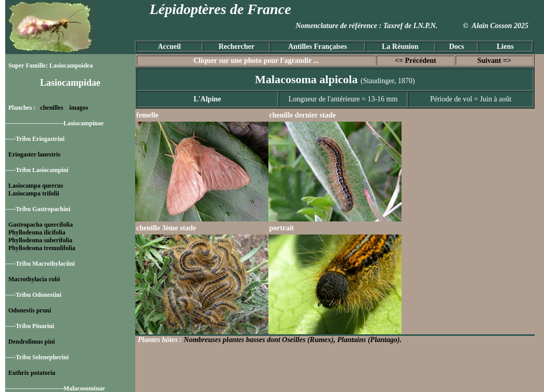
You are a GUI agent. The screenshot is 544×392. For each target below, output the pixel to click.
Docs (456, 47)
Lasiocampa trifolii (34, 193)
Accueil (169, 47)
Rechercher (236, 47)
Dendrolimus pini (31, 342)
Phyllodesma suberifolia (40, 240)
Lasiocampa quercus (36, 186)
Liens (505, 47)
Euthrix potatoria (32, 373)
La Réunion (400, 47)
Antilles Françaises (318, 47)
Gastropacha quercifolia (41, 225)
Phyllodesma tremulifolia (42, 248)
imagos (79, 108)
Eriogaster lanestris (34, 154)
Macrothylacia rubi (34, 279)
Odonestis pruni (30, 310)
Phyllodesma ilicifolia (37, 232)
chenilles (51, 108)
